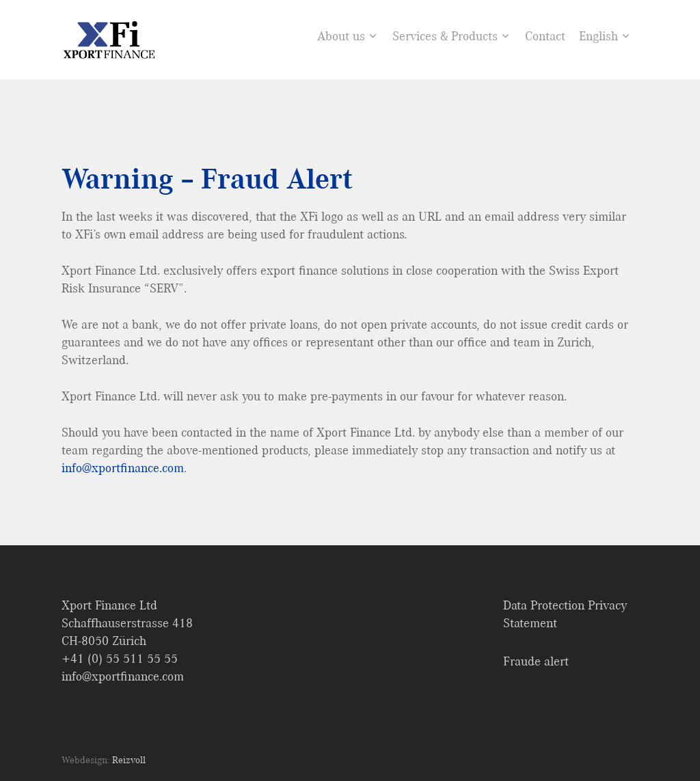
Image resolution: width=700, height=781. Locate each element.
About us (347, 36)
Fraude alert (536, 661)
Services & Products (450, 36)
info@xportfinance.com (123, 468)
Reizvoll (129, 760)
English (604, 36)
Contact (545, 36)
